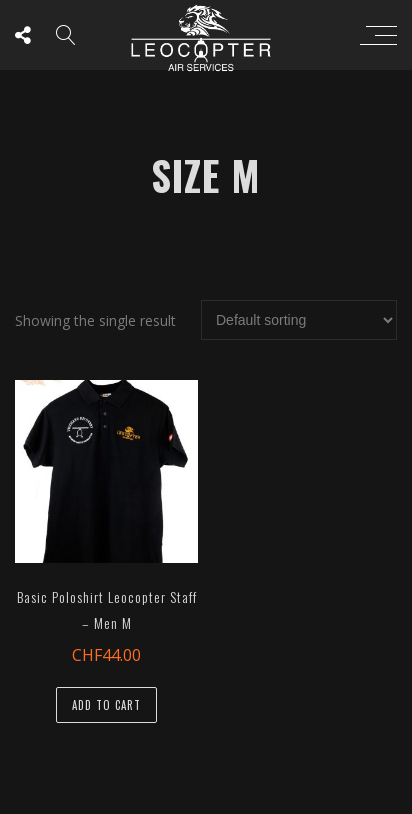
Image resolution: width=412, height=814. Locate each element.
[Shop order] (299, 320)
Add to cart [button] (106, 705)
